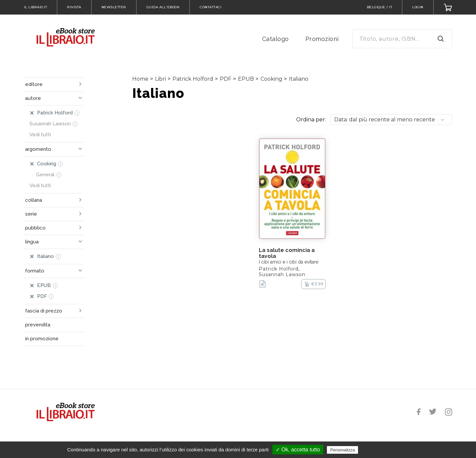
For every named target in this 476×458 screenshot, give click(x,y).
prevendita (38, 325)
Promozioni (322, 39)
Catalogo (276, 39)
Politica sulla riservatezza (388, 450)
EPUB (246, 79)
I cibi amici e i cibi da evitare (289, 262)
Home (140, 79)
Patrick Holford (193, 79)
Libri (160, 79)
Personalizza (342, 450)
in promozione (42, 339)
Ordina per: (311, 120)
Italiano (299, 79)
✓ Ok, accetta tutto (298, 450)
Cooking (271, 79)
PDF (226, 79)
